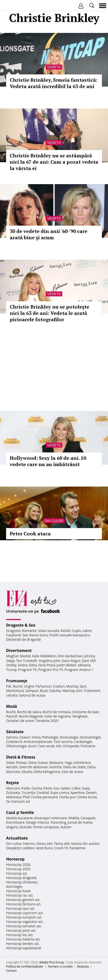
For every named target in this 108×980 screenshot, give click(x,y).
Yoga (69, 763)
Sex (25, 635)
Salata (65, 788)
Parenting (58, 822)
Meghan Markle (19, 656)
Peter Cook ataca (30, 534)
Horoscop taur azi (20, 908)
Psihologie (50, 737)
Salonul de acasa (32, 695)
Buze (44, 691)
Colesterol (14, 742)
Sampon (32, 691)
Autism (66, 827)
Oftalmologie (16, 746)
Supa (86, 788)
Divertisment (19, 650)
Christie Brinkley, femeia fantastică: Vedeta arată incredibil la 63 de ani (54, 83)
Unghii (29, 686)
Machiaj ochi (72, 691)
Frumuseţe (17, 681)
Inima (36, 737)
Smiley (11, 665)
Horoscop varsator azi (23, 926)
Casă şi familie (20, 812)
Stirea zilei (44, 844)
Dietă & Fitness (21, 757)
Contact (11, 971)
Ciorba (37, 788)
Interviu (29, 844)
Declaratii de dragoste (24, 639)
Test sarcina (63, 742)
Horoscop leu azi (19, 935)
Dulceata (13, 793)
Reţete (13, 783)
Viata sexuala (49, 631)
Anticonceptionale (38, 742)
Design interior (38, 822)
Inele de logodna (58, 716)
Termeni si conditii (60, 966)
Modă (12, 706)
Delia (33, 665)
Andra (23, 665)
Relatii (66, 631)
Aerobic (12, 767)
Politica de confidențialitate (25, 966)
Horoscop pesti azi (21, 930)
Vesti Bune (44, 848)
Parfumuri (44, 686)
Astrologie (14, 886)
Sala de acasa (72, 772)
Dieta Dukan (38, 763)
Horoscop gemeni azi (23, 900)
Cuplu (76, 631)
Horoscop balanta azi (23, 939)
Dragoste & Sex (21, 625)
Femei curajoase (46, 827)
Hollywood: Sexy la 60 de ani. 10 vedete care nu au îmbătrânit (48, 461)
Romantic (29, 631)
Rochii (18, 686)
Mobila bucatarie (20, 818)
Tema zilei (62, 844)
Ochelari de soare (20, 721)
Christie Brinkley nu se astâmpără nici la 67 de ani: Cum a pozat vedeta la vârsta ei (54, 162)
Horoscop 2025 (18, 869)
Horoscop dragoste (21, 878)
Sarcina (12, 737)
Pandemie (77, 848)
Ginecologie (69, 737)
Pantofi (12, 716)
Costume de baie (86, 712)
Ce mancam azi (18, 801)
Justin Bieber (67, 665)
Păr (9, 686)
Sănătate (15, 732)
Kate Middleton (44, 656)
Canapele (88, 818)
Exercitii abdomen (34, 767)
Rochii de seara (29, 712)
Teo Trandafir (27, 661)
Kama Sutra (39, 635)
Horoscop (15, 859)
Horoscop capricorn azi (24, 913)
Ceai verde (46, 746)
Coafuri (59, 686)
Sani (83, 686)
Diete (10, 763)
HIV (59, 746)
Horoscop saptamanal (24, 948)
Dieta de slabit (74, 767)
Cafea (76, 788)
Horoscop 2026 (18, 865)
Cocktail (43, 793)
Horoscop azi (16, 873)
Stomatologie (90, 737)
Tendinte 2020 (47, 721)
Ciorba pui (67, 797)
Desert (91, 793)
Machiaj (72, 686)
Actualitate (17, 838)
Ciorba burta (87, 797)
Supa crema (60, 793)
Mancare (13, 788)
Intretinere (82, 763)
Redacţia (83, 966)
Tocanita (28, 793)
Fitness (21, 763)
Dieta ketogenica (47, 772)
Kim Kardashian (70, 656)
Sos (56, 788)
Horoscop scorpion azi (24, 917)
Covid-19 (61, 848)
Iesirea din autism (85, 844)
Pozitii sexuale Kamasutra (70, 635)
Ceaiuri (25, 737)
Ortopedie (71, 746)
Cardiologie (83, 742)
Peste (48, 788)
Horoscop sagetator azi (24, 922)
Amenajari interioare (50, 818)
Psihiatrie (88, 746)
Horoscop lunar (18, 891)
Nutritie (56, 767)
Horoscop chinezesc (22, 882)
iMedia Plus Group (52, 962)
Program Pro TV (51, 670)
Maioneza (14, 797)
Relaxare (56, 763)
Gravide (25, 827)
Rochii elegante (31, 716)
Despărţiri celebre (20, 848)
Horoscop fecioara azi (23, 904)
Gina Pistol (47, 665)
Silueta (27, 772)
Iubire (87, 631)
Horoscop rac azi (19, 895)
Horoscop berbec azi (22, 944)
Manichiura (15, 691)
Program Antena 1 (79, 670)
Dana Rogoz (71, 661)
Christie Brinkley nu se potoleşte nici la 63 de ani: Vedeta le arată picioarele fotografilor (49, 313)
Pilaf (26, 797)
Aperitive (78, 793)
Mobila (74, 818)
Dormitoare (15, 822)
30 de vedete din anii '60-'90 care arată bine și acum (49, 234)
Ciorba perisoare (44, 797)
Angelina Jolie (49, 661)
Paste (26, 788)
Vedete (54, 67)
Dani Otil (89, 661)
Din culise (54, 521)
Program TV (27, 670)
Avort (32, 746)
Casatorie (14, 635)
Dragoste (13, 631)
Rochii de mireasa (57, 712)
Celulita (55, 691)
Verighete (80, 716)
